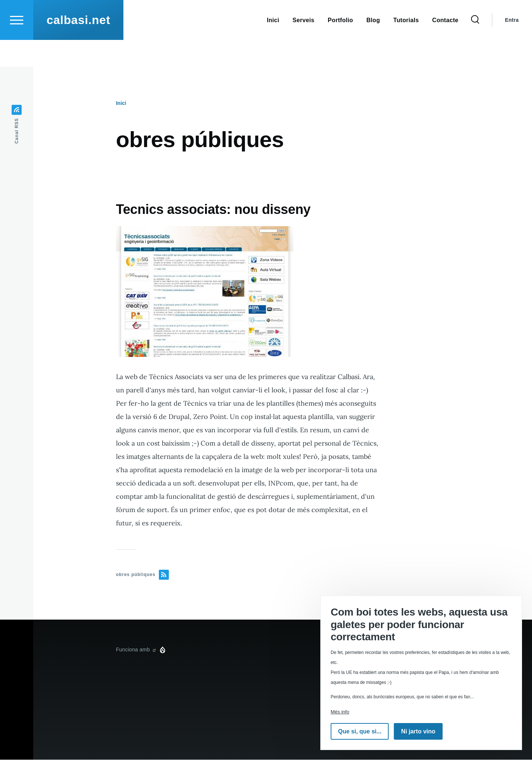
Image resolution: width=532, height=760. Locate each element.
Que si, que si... (360, 731)
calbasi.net (78, 47)
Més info (340, 712)
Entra (512, 47)
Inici (121, 103)
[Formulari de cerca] (475, 47)
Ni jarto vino (418, 731)
